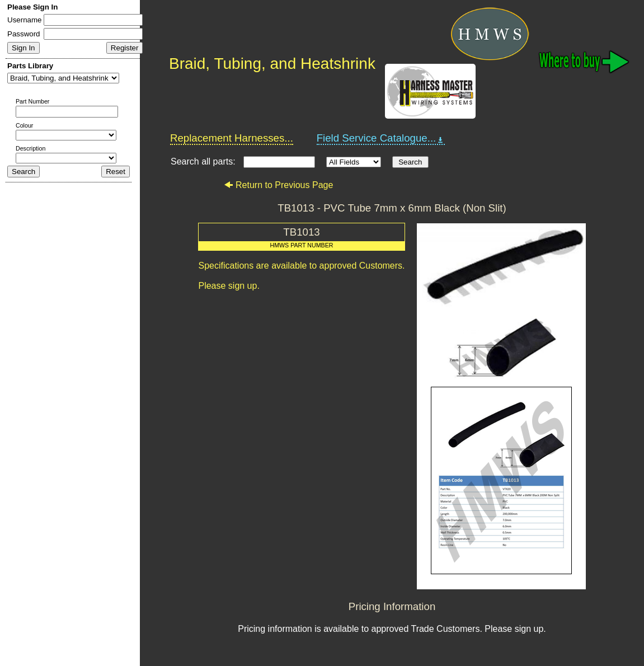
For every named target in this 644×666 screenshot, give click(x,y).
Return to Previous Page (278, 185)
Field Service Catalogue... (381, 138)
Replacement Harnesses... (232, 138)
